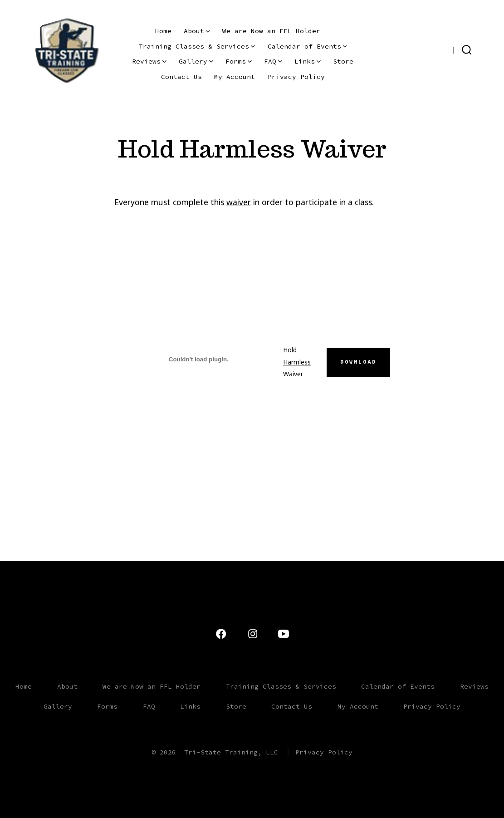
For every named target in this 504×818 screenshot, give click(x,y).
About (197, 31)
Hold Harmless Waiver (297, 362)
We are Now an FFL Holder (271, 31)
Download (358, 362)
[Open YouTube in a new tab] (413, 49)
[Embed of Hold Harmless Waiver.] (199, 359)
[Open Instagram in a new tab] (429, 49)
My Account (235, 77)
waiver (239, 202)
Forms (239, 61)
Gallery (196, 61)
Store (343, 61)
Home (163, 31)
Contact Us (181, 77)
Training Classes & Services (197, 46)
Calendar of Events (307, 46)
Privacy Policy (296, 77)
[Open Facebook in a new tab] (443, 49)
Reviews (149, 61)
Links (308, 61)
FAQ (273, 61)
